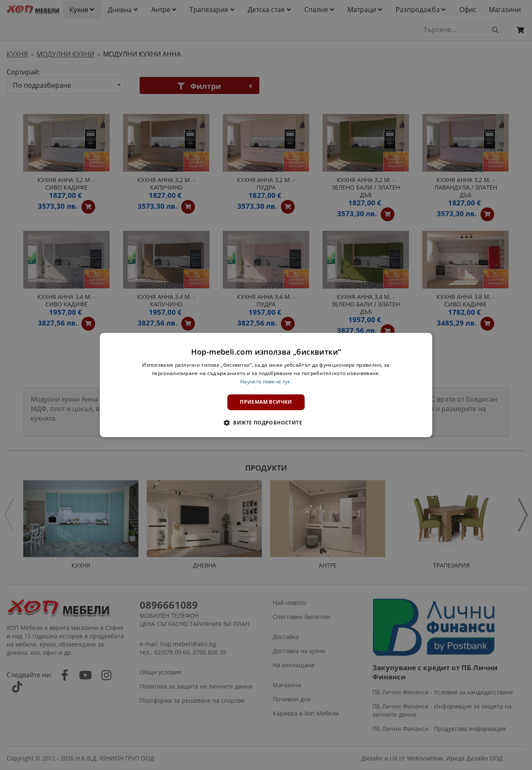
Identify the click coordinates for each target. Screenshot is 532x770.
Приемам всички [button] (266, 402)
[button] (266, 423)
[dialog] (266, 385)
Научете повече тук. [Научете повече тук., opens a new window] (266, 381)
